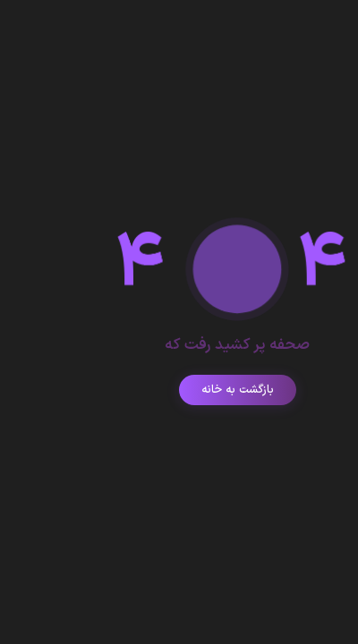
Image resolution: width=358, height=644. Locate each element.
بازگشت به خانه (179, 390)
